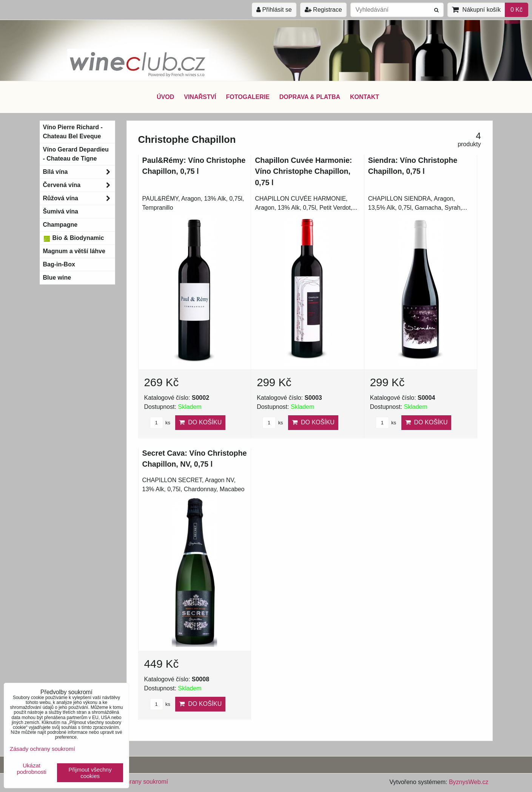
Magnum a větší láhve (74, 251)
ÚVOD (165, 97)
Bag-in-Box (59, 264)
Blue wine (57, 278)
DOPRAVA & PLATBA (310, 97)
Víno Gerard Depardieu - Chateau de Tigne (76, 154)
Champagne (60, 225)
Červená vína (79, 185)
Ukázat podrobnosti (31, 769)
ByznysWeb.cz (469, 782)
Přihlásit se (274, 10)
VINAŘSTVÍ (200, 97)
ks (160, 423)
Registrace (323, 10)
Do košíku (200, 422)
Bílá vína (79, 172)
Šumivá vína (61, 211)
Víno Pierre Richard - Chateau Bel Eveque (73, 132)
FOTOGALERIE (248, 97)
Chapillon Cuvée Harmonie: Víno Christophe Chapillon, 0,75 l (303, 171)
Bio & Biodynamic (74, 238)
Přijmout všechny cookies (90, 773)
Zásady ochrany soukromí (133, 782)
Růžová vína (79, 198)
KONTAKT (365, 97)
